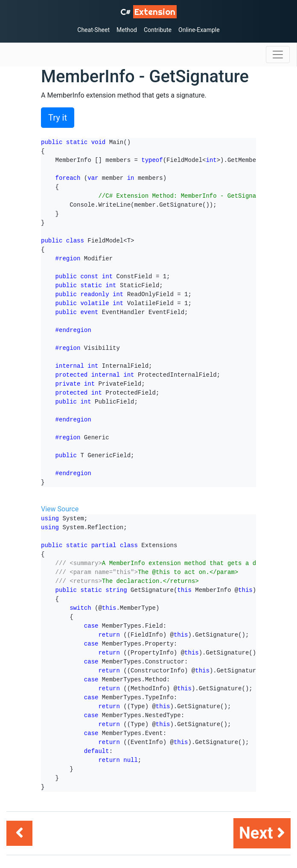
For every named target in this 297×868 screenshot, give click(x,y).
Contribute (158, 30)
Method (127, 30)
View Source (60, 509)
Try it (58, 118)
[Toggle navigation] (278, 55)
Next (262, 833)
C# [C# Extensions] (148, 12)
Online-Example (199, 30)
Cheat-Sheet (93, 30)
